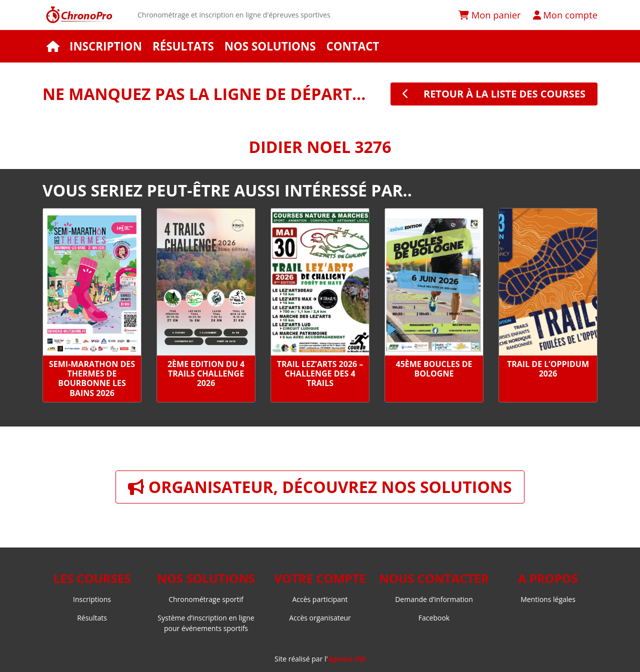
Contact (352, 46)
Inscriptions (92, 599)
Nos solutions (270, 46)
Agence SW (347, 659)
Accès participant (320, 599)
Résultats (183, 46)
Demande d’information (434, 599)
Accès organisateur (320, 618)
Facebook (434, 618)
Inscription (106, 46)
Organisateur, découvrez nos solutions (320, 487)
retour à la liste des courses (494, 94)
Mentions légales (548, 599)
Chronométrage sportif (206, 599)
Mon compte (565, 15)
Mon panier (490, 15)
